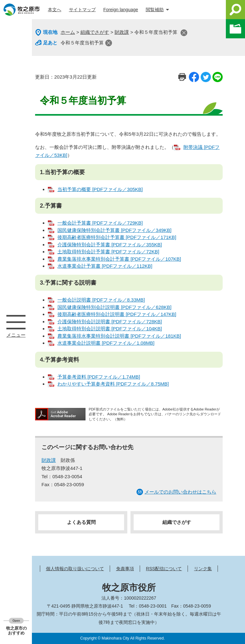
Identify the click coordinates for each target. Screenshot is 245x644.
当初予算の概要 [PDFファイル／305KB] (100, 189)
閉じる (184, 33)
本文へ (55, 10)
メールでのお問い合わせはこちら (180, 492)
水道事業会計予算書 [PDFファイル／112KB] (105, 266)
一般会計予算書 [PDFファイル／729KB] (100, 223)
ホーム (68, 32)
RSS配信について (164, 569)
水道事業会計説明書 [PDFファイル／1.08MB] (106, 343)
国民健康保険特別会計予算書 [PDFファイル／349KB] (115, 230)
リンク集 (203, 569)
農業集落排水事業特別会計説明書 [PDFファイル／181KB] (119, 336)
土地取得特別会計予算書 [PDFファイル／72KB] (108, 252)
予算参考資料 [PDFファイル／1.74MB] (99, 377)
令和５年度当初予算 (82, 43)
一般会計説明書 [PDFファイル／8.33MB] (101, 300)
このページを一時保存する (235, 29)
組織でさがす (95, 32)
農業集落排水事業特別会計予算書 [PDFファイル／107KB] (119, 259)
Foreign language (121, 10)
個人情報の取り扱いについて (75, 569)
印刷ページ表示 (182, 77)
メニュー (16, 322)
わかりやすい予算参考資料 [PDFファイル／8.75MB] (113, 384)
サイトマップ (82, 10)
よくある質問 (81, 522)
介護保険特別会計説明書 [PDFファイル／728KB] (110, 322)
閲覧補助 (155, 10)
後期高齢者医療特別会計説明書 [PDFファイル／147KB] (117, 314)
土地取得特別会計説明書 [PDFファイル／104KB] (110, 329)
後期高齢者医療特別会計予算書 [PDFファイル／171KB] (117, 237)
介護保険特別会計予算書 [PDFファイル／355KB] (110, 245)
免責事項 (125, 569)
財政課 (122, 32)
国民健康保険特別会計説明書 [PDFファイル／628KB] (115, 307)
